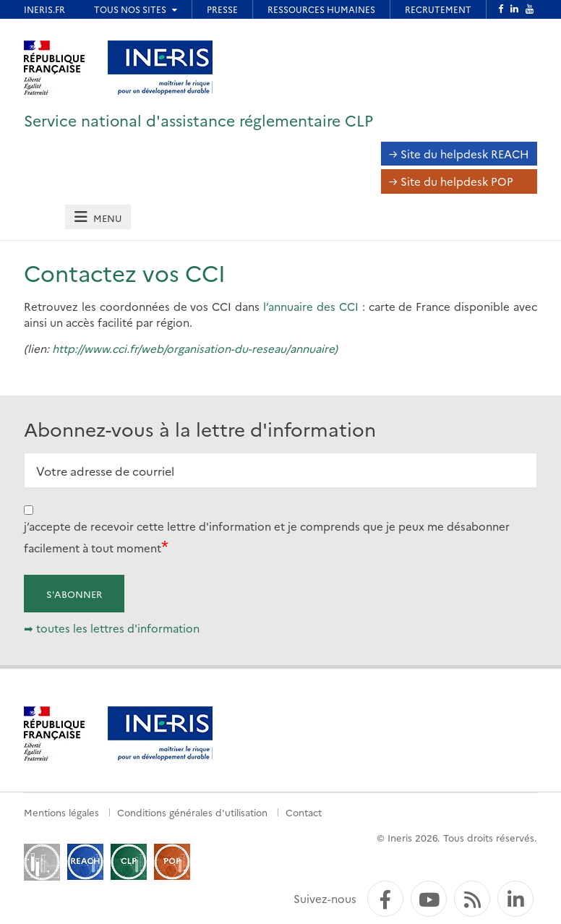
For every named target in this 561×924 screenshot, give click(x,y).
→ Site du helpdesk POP (451, 181)
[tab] (98, 217)
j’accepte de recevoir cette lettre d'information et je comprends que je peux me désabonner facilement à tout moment (267, 537)
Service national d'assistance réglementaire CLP (198, 120)
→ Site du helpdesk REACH (459, 154)
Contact (304, 812)
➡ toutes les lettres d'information (112, 628)
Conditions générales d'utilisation (192, 812)
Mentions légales (61, 812)
